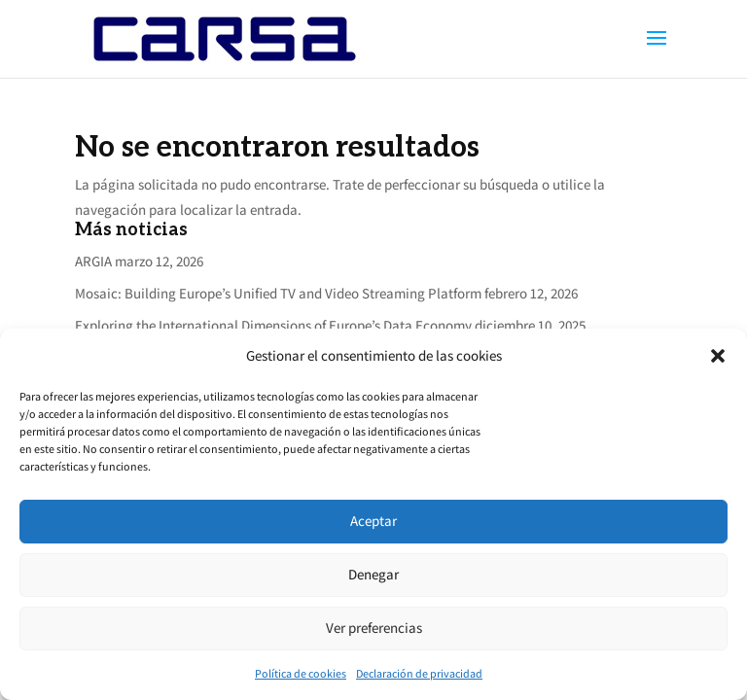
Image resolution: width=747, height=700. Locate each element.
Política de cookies (301, 673)
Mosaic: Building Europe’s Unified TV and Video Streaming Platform (278, 293)
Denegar (373, 574)
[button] (718, 356)
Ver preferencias (374, 628)
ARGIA (93, 261)
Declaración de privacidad (419, 673)
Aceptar (373, 521)
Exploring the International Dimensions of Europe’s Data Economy (273, 325)
